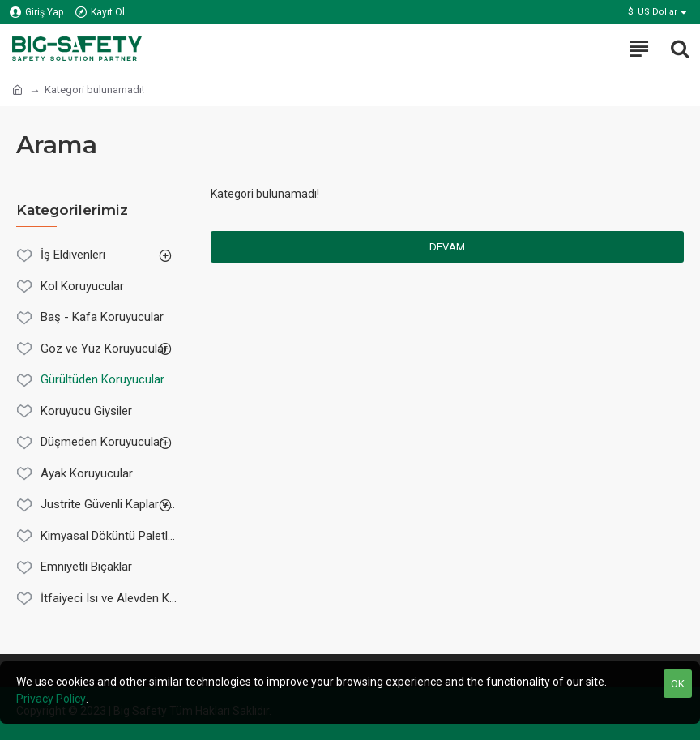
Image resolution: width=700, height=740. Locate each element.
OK (678, 684)
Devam (447, 247)
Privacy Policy (51, 699)
